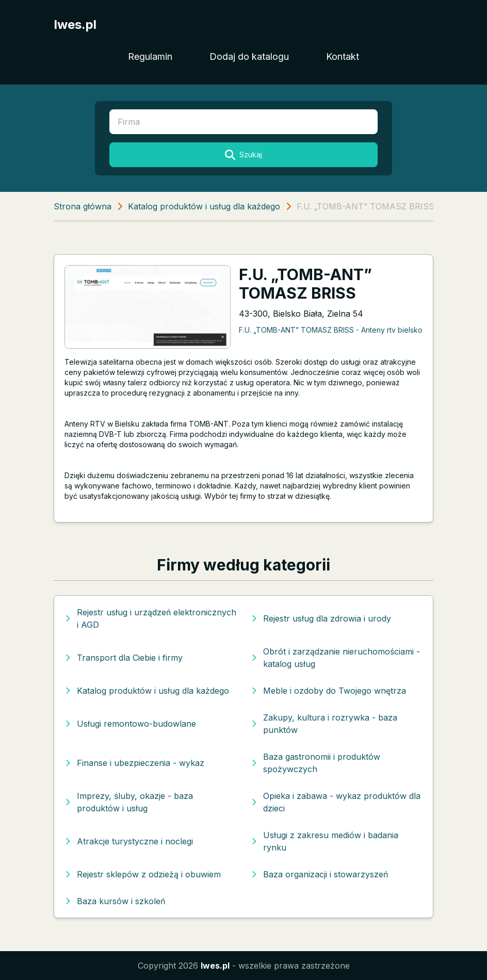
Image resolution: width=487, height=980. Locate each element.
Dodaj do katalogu (249, 56)
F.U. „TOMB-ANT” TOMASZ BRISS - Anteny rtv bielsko (331, 330)
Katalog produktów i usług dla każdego (204, 206)
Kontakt (343, 56)
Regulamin (150, 56)
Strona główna (83, 206)
